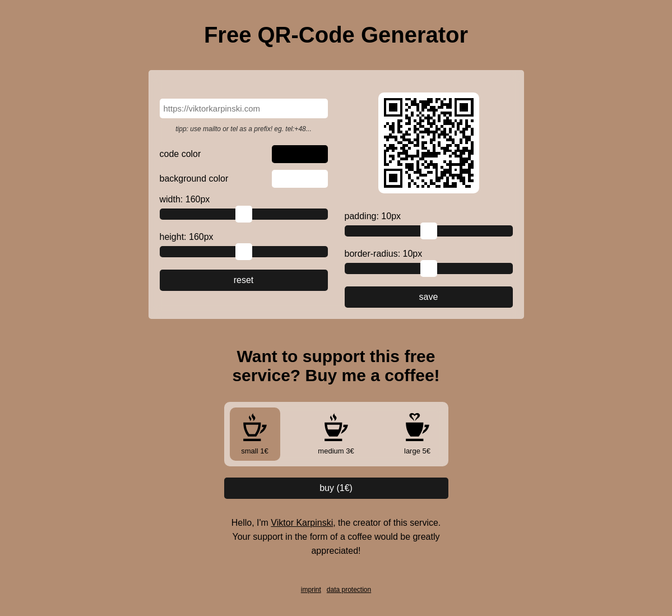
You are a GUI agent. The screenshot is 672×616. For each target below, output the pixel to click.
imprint (311, 590)
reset (244, 280)
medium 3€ (336, 434)
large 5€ (418, 434)
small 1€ (255, 434)
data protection (349, 590)
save (429, 297)
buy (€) (336, 488)
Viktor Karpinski (302, 523)
